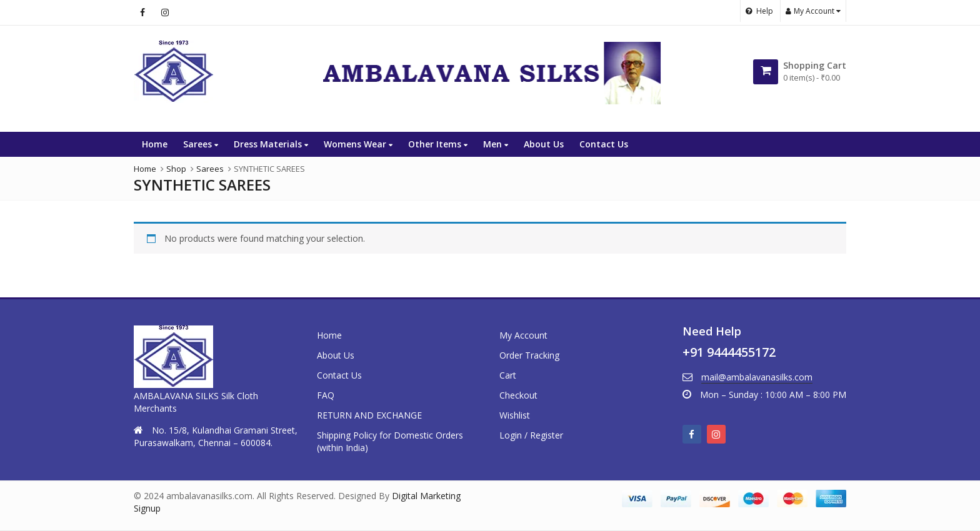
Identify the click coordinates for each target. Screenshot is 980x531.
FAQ (326, 395)
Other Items (438, 144)
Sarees (201, 144)
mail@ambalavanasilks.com (757, 377)
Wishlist (515, 415)
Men (496, 144)
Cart (508, 375)
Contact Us (604, 144)
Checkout (518, 395)
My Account (523, 335)
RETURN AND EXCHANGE (369, 415)
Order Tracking (529, 355)
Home (155, 144)
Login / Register (531, 435)
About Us (544, 144)
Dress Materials (271, 144)
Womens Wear (358, 144)
